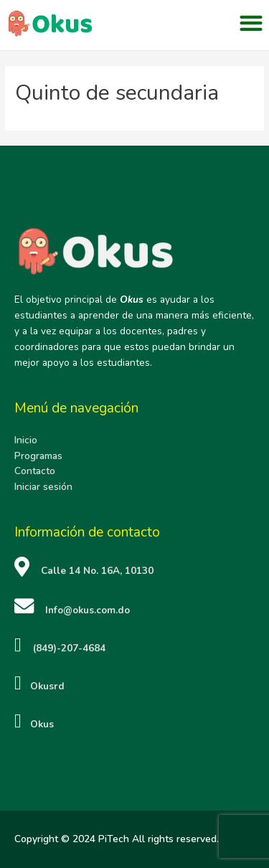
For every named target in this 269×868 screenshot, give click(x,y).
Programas (38, 455)
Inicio (26, 440)
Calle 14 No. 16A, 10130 (97, 571)
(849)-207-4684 (69, 648)
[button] (251, 23)
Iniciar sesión (43, 487)
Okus (38, 723)
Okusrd (43, 686)
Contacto (35, 471)
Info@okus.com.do (88, 610)
